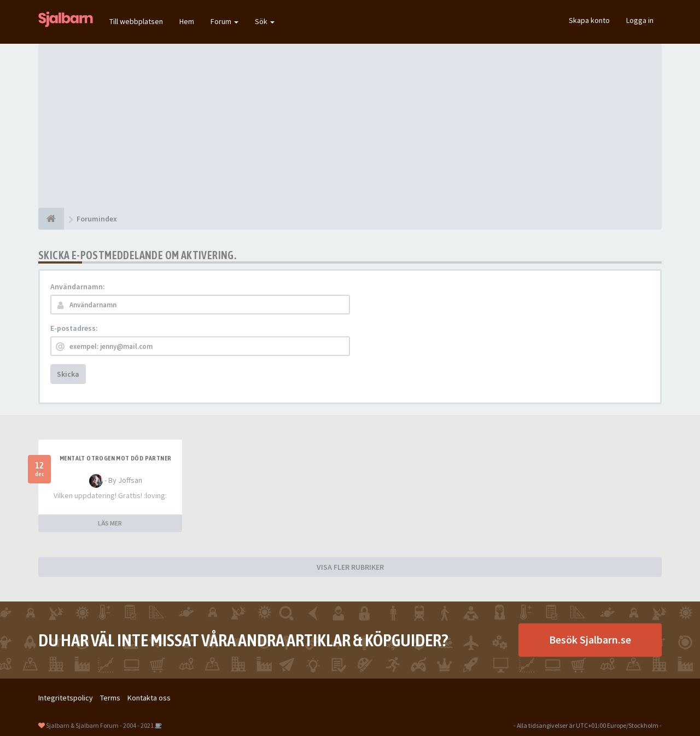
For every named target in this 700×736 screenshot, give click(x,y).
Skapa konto (589, 20)
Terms (110, 698)
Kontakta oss (149, 698)
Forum (224, 21)
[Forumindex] (51, 219)
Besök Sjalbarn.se (590, 639)
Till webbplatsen (136, 21)
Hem (187, 21)
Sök (265, 21)
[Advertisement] (350, 126)
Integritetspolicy (66, 698)
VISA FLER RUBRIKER (350, 567)
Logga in (640, 20)
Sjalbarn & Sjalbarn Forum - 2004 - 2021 (100, 725)
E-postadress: (74, 328)
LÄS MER (110, 523)
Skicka (68, 374)
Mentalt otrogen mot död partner (115, 458)
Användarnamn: (78, 287)
